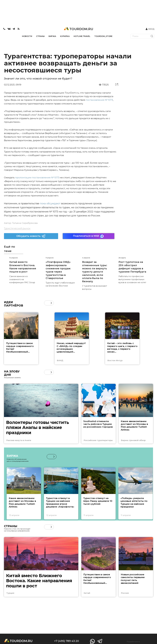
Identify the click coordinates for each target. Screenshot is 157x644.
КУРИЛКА (65, 36)
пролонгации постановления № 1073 (37, 178)
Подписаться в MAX (89, 236)
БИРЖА (52, 36)
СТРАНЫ (40, 36)
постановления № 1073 (99, 100)
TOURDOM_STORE (103, 36)
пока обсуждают (50, 204)
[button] (51, 303)
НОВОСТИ (27, 36)
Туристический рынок (17, 228)
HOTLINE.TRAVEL (82, 36)
